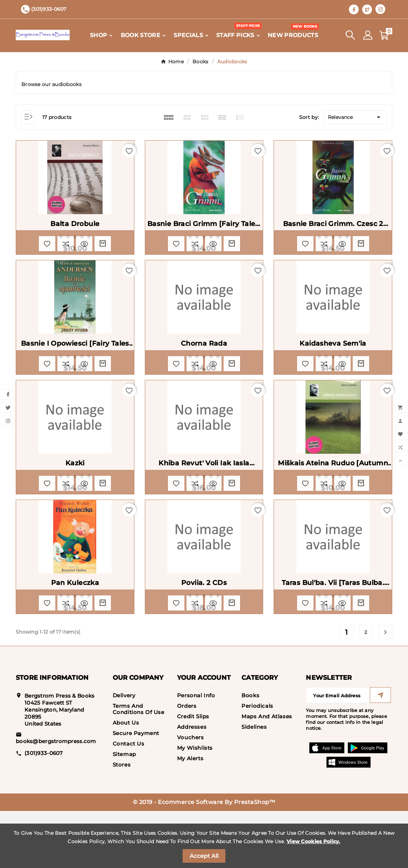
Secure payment (136, 790)
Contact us (129, 801)
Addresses (192, 784)
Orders (187, 763)
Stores (122, 822)
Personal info (196, 752)
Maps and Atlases (267, 773)
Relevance (355, 117)
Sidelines (254, 784)
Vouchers (191, 794)
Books (250, 752)
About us (126, 780)
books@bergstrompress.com (56, 798)
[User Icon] (368, 35)
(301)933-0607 (44, 810)
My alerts (190, 815)
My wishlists (195, 805)
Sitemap (124, 811)
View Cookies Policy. (314, 841)
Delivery (124, 752)
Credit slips (193, 773)
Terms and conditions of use (139, 766)
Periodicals (257, 763)
